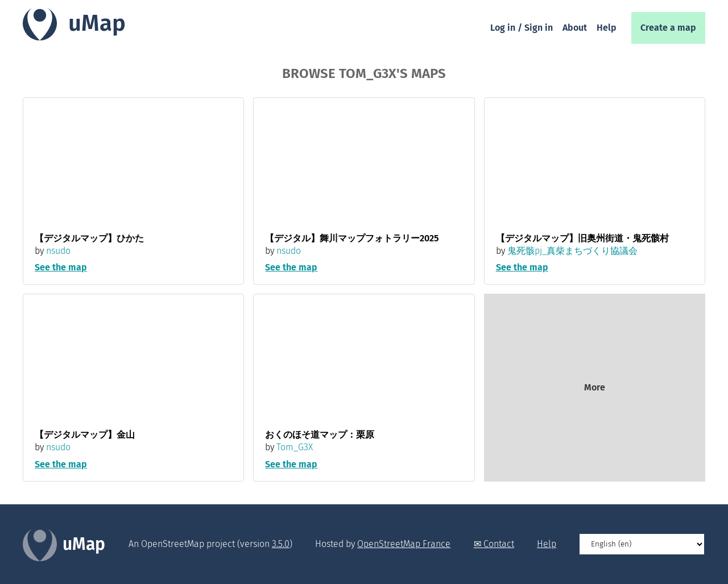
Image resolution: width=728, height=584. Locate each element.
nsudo (58, 251)
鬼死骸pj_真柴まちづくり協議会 (572, 251)
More (595, 387)
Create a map (668, 28)
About (575, 28)
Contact (499, 544)
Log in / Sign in (522, 28)
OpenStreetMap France (404, 544)
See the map (61, 267)
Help (607, 28)
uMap (97, 23)
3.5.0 (281, 544)
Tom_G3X (295, 447)
